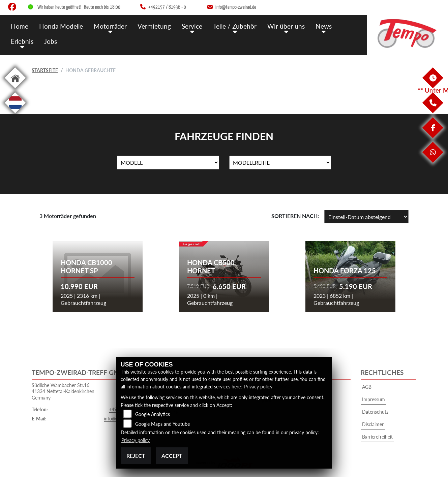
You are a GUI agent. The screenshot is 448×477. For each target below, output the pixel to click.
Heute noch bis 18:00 (102, 7)
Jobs (51, 41)
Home (20, 26)
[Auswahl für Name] (168, 163)
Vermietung (154, 26)
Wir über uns (286, 26)
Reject (136, 456)
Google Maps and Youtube (162, 424)
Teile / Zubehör (235, 26)
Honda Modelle (61, 26)
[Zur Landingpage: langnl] (15, 114)
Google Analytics (153, 414)
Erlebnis (22, 41)
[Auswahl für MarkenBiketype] (280, 163)
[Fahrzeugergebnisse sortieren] (366, 217)
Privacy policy (258, 387)
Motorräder (110, 26)
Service (192, 26)
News (324, 26)
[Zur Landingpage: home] (15, 89)
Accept (172, 456)
